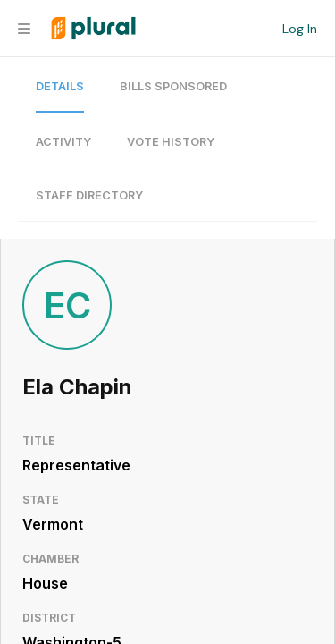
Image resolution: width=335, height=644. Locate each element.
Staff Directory (89, 195)
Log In (300, 29)
